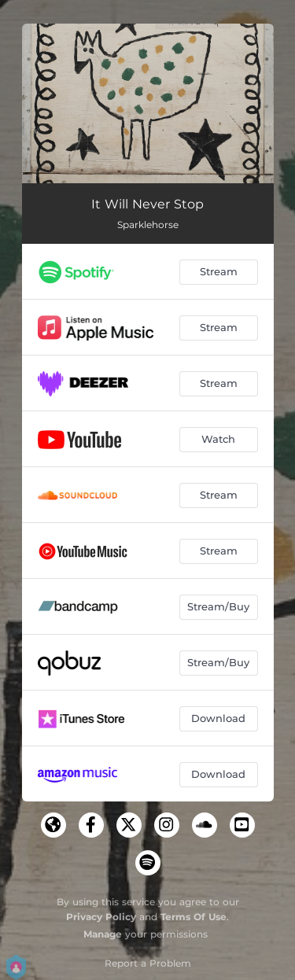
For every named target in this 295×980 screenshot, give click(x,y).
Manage (103, 934)
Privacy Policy (101, 917)
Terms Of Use (194, 917)
